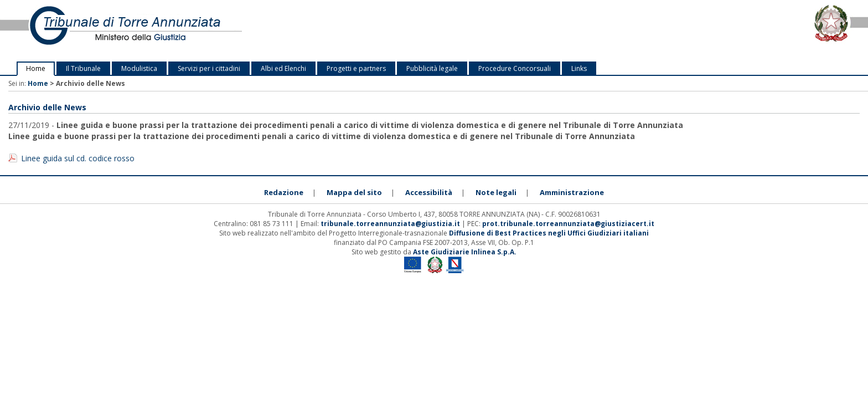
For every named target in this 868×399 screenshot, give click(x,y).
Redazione (284, 192)
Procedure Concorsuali (515, 68)
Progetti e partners (356, 68)
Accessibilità (429, 192)
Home (36, 68)
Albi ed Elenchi (283, 68)
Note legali (496, 192)
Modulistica (139, 68)
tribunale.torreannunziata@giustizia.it (391, 224)
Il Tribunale (83, 68)
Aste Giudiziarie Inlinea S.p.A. (465, 252)
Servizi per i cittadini (209, 68)
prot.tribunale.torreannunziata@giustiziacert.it (568, 224)
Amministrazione (572, 192)
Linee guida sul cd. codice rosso (78, 158)
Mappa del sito (354, 192)
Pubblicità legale (432, 68)
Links (579, 68)
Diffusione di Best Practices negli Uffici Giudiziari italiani (549, 233)
